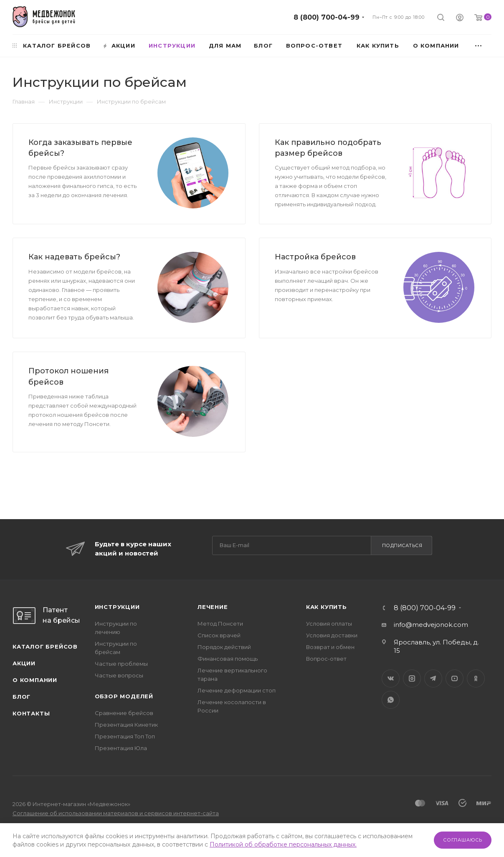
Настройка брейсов (315, 257)
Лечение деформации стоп (237, 690)
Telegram (433, 678)
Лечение (213, 607)
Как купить (327, 607)
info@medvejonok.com (431, 625)
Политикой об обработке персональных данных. (283, 844)
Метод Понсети (220, 624)
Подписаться (402, 545)
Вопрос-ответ (326, 659)
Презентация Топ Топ (125, 736)
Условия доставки (332, 635)
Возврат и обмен (330, 647)
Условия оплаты (329, 624)
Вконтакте (391, 678)
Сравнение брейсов (124, 713)
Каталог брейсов (45, 647)
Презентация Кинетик (126, 725)
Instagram (412, 678)
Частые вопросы (119, 675)
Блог (22, 697)
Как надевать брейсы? (74, 257)
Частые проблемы (121, 664)
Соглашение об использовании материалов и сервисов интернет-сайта (116, 813)
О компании (35, 680)
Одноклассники (476, 678)
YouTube (455, 678)
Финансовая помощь (228, 659)
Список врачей (219, 635)
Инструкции (117, 607)
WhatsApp (391, 700)
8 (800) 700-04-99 (327, 17)
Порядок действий (224, 647)
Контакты (31, 713)
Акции (24, 663)
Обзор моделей (124, 696)
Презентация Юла (121, 748)
